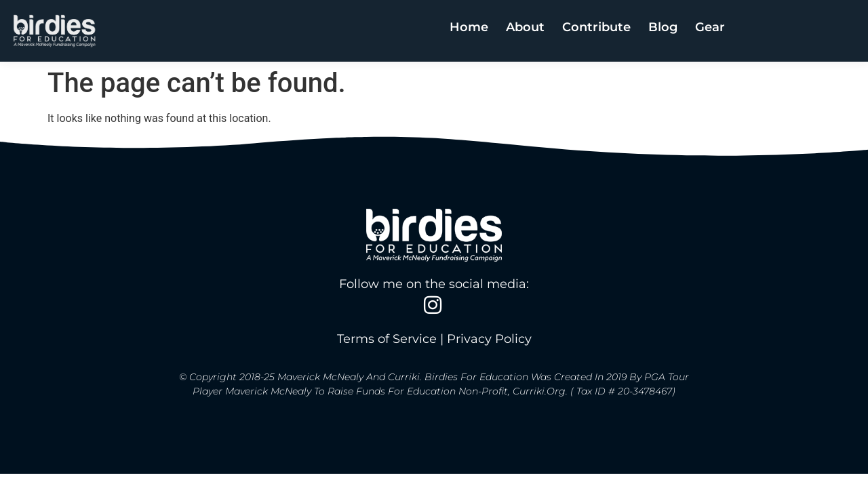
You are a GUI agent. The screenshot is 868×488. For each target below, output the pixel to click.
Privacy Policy (489, 339)
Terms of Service (387, 339)
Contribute (596, 26)
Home (469, 26)
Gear (710, 26)
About (525, 26)
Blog (663, 26)
